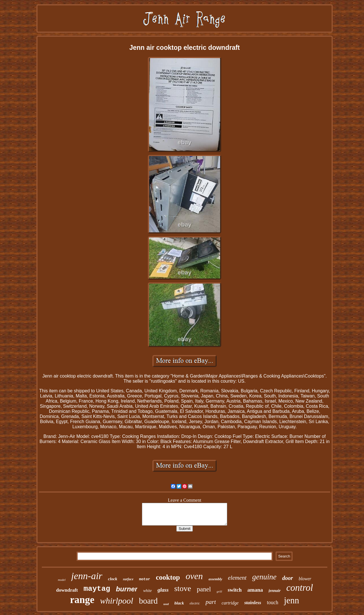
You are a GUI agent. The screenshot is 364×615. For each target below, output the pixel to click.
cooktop (168, 577)
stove (183, 588)
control (300, 588)
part (211, 602)
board (148, 601)
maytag (97, 589)
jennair (275, 591)
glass (163, 590)
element (237, 578)
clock (113, 579)
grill (219, 591)
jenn (291, 600)
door (288, 578)
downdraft (67, 590)
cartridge (230, 603)
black (179, 603)
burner (127, 589)
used (166, 604)
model (62, 580)
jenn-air (87, 576)
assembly (215, 579)
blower (305, 579)
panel (204, 589)
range (82, 600)
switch (235, 590)
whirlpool (117, 601)
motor (145, 579)
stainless (253, 603)
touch (272, 602)
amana (255, 590)
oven (194, 576)
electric (195, 603)
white (147, 591)
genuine (264, 577)
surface (128, 579)
